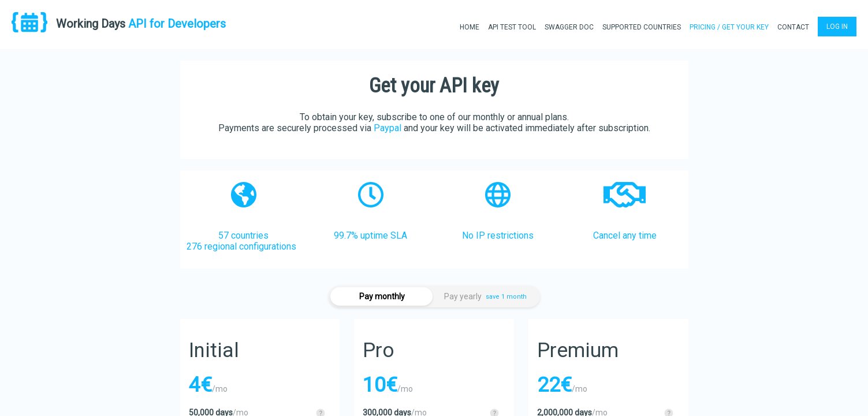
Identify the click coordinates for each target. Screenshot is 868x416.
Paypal (388, 128)
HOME (470, 27)
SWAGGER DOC (569, 27)
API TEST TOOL (512, 27)
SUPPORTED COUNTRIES (642, 27)
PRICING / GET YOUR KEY (729, 27)
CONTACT (793, 27)
